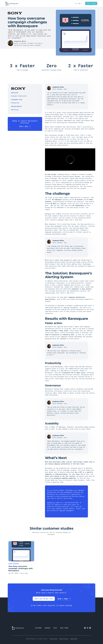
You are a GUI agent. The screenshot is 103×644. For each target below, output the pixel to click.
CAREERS (47, 628)
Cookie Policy (74, 639)
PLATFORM (38, 628)
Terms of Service (64, 639)
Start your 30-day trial (44, 599)
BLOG (55, 628)
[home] (12, 3)
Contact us (51, 503)
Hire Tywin (91, 3)
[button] (78, 3)
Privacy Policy (54, 639)
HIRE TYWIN (64, 628)
